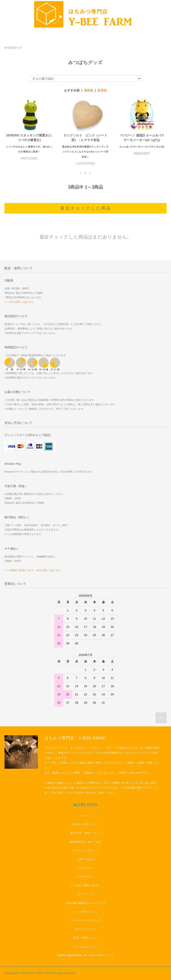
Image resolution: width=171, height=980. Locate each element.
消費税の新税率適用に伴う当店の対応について (86, 955)
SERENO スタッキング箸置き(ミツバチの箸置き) (29, 138)
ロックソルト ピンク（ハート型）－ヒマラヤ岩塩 (85, 138)
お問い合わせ (86, 859)
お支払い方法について (85, 824)
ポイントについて (86, 929)
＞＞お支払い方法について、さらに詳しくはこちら (33, 570)
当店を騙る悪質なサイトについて (85, 903)
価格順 (89, 90)
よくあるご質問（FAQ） (86, 885)
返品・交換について (85, 938)
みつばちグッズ (13, 47)
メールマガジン (86, 877)
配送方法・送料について (85, 833)
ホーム (85, 816)
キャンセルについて (85, 947)
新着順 (102, 90)
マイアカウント (86, 868)
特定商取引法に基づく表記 (85, 842)
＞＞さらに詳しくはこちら (19, 302)
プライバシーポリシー (85, 851)
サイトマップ (86, 894)
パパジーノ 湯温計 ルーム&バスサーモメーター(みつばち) (142, 138)
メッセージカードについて (85, 920)
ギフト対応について (85, 912)
